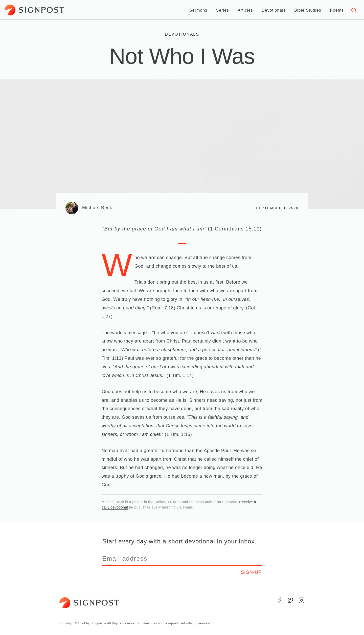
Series (223, 10)
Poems (337, 10)
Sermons (198, 10)
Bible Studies (308, 10)
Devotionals (274, 10)
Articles (245, 10)
